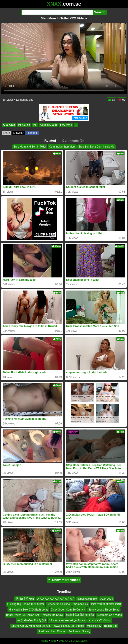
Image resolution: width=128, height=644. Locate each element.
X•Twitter (18, 133)
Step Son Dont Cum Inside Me (96, 147)
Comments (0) (73, 141)
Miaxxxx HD (94, 626)
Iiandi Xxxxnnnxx (87, 599)
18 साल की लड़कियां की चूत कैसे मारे (67, 620)
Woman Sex (81, 604)
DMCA (63, 641)
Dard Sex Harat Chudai (52, 631)
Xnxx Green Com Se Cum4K (68, 610)
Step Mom (66, 125)
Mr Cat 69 (24, 125)
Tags (53, 641)
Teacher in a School (59, 604)
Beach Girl (110, 626)
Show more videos (64, 580)
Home (44, 641)
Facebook (32, 133)
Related (50, 141)
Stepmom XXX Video (109, 615)
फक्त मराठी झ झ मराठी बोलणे (106, 604)
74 (111, 100)
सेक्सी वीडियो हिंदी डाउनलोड (80, 615)
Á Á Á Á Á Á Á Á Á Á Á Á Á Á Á (56, 599)
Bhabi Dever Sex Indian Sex (23, 615)
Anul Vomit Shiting (79, 631)
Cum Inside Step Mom (62, 147)
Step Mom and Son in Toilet (30, 147)
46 (122, 100)
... (76, 125)
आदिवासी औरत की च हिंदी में (32, 620)
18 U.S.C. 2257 (78, 641)
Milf (35, 125)
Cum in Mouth (48, 125)
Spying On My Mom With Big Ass (31, 626)
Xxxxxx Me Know (53, 615)
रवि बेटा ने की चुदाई (25, 599)
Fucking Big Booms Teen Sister (25, 604)
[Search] (57, 12)
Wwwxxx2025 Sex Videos (69, 626)
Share (6, 133)
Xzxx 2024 (107, 599)
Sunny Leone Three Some (104, 610)
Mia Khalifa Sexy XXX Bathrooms (28, 610)
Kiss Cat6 (9, 125)
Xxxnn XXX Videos (100, 620)
